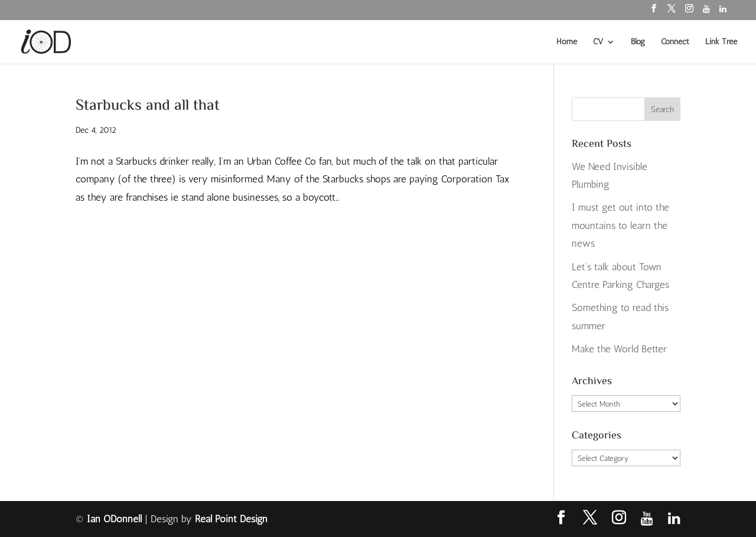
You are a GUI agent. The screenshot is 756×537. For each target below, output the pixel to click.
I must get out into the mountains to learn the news (620, 225)
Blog (638, 42)
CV (598, 42)
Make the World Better (619, 349)
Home (567, 42)
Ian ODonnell (114, 519)
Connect (675, 42)
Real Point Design (231, 519)
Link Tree (721, 42)
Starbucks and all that (148, 106)
